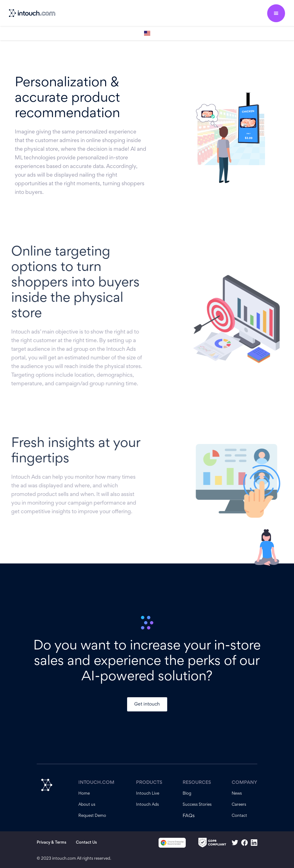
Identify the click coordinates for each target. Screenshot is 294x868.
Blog (187, 794)
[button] (276, 13)
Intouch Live (148, 794)
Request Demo (92, 816)
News (237, 794)
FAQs (189, 816)
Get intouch (147, 704)
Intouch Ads (147, 805)
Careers (239, 805)
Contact (239, 816)
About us (87, 805)
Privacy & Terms (52, 843)
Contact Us (86, 843)
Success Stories (197, 805)
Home (84, 794)
